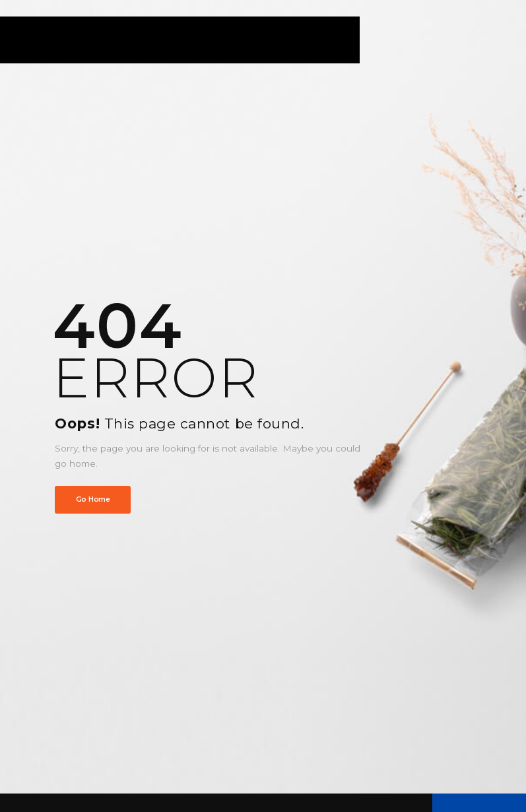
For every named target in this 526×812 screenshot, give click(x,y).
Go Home (93, 499)
